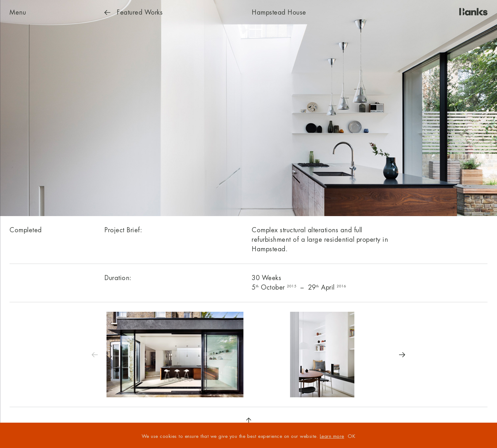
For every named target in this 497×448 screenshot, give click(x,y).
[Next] (402, 355)
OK (352, 436)
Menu (18, 13)
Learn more (332, 436)
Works (133, 13)
